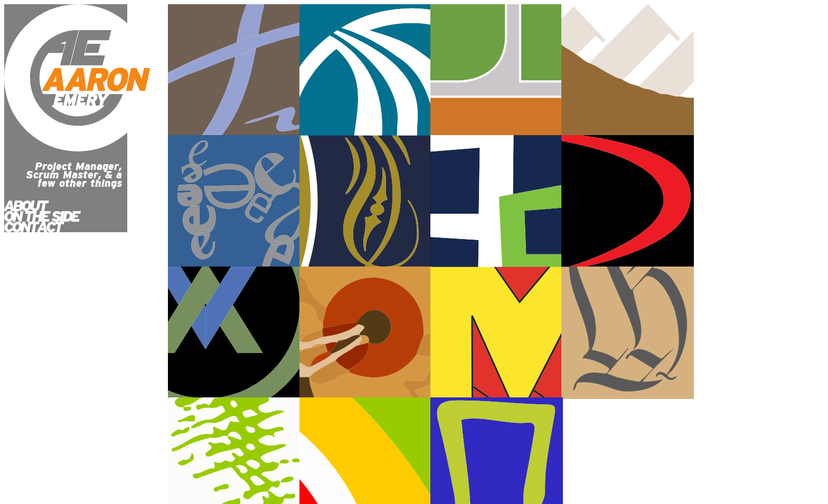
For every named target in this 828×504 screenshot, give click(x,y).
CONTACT (33, 227)
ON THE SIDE (41, 216)
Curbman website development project (234, 333)
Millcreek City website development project (366, 70)
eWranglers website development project (759, 70)
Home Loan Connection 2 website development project (497, 333)
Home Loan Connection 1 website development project (759, 333)
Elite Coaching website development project (497, 70)
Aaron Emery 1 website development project (628, 333)
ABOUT (25, 206)
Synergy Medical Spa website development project (234, 70)
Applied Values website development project (628, 201)
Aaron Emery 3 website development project (759, 201)
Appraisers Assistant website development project (366, 201)
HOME (22, 435)
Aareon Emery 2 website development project (366, 333)
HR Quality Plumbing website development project (234, 201)
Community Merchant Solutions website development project (497, 201)
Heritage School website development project (628, 70)
